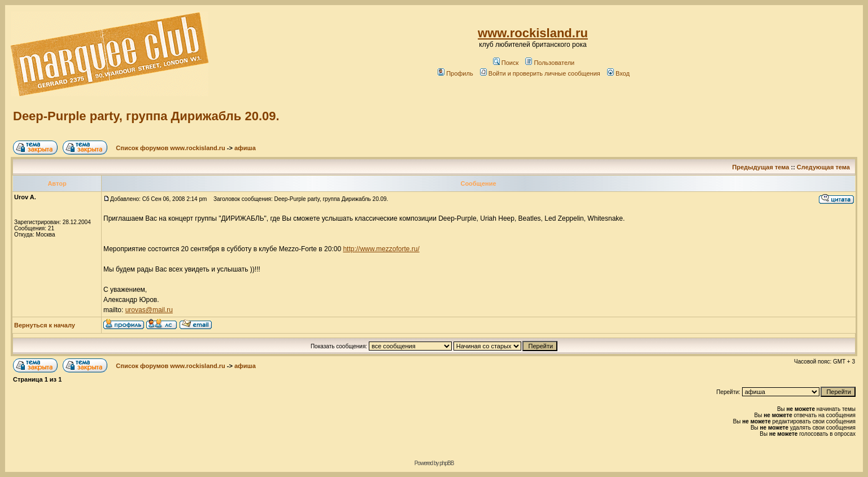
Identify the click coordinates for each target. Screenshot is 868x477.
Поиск (506, 63)
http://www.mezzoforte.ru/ (381, 249)
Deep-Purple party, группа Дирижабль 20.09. (146, 116)
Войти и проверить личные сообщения (540, 73)
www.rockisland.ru (533, 33)
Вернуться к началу (45, 325)
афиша (245, 148)
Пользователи (550, 63)
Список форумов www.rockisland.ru (170, 148)
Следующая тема (823, 167)
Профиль (455, 73)
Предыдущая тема (761, 167)
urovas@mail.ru (149, 310)
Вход (618, 73)
